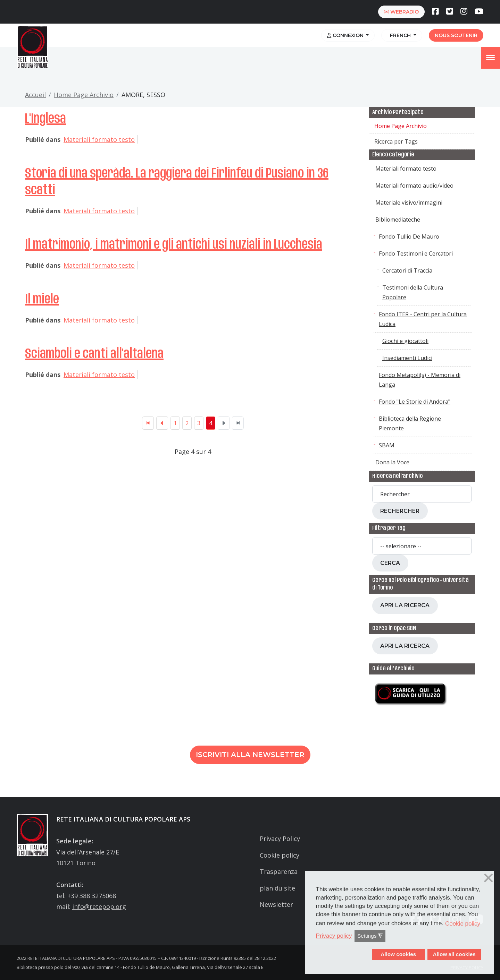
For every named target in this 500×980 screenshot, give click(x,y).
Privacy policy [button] (334, 936)
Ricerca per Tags (396, 141)
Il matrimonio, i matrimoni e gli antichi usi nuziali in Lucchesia (174, 245)
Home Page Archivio (84, 95)
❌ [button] (489, 878)
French (400, 35)
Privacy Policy (280, 839)
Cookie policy (280, 855)
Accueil (35, 95)
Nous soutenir (456, 35)
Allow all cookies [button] (454, 954)
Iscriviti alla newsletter (250, 755)
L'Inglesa (45, 119)
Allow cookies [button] (398, 954)
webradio (401, 12)
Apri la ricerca (405, 605)
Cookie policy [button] (463, 924)
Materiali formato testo (99, 139)
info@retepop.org (99, 906)
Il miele (42, 300)
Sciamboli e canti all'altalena (94, 354)
